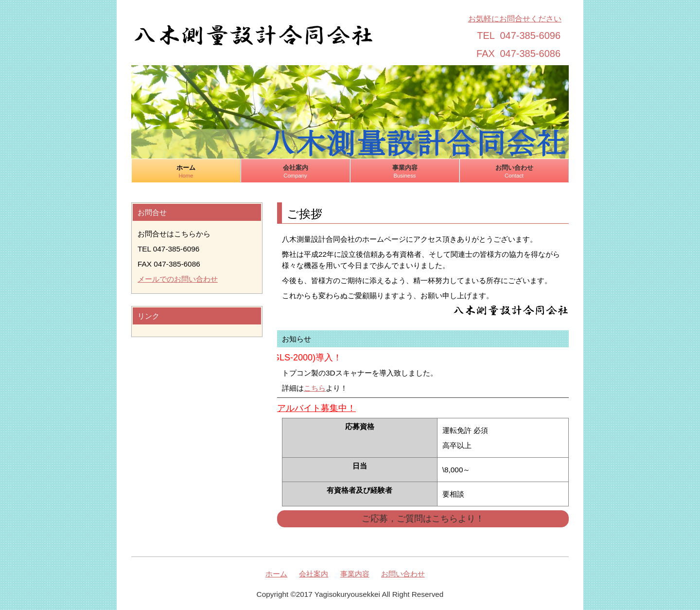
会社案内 (295, 172)
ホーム (186, 172)
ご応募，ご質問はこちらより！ (423, 519)
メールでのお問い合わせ (178, 279)
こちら (315, 388)
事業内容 (405, 172)
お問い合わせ (514, 172)
